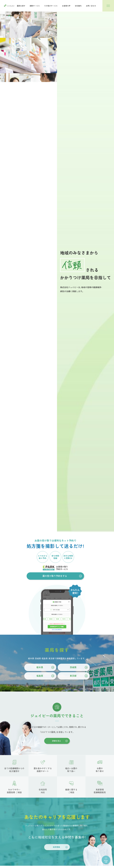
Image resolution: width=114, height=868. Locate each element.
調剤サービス (35, 6)
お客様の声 (66, 6)
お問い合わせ (91, 6)
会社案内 (78, 6)
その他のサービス (51, 6)
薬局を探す (21, 6)
